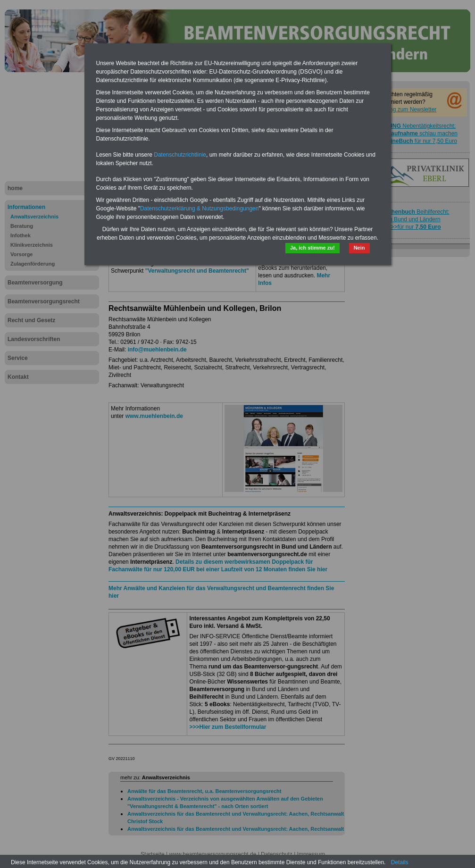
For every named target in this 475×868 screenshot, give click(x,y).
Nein (359, 248)
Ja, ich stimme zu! (312, 248)
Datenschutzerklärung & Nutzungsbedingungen (200, 209)
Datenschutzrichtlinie (180, 155)
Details (400, 862)
